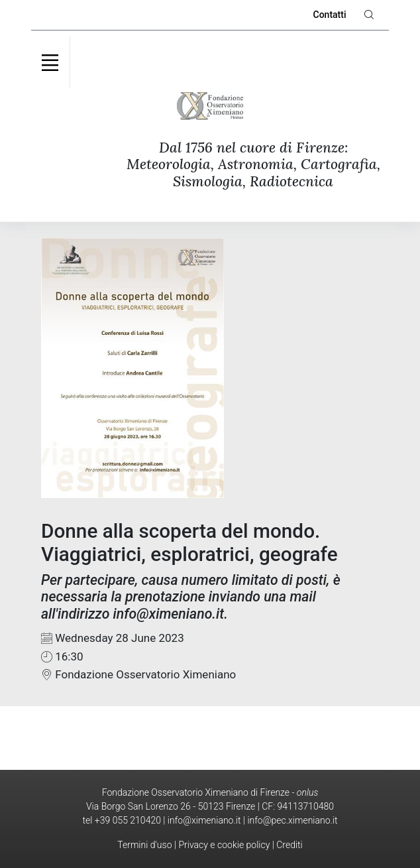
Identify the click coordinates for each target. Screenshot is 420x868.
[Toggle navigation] (50, 62)
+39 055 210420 (128, 820)
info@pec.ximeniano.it (292, 820)
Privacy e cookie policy (224, 845)
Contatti (330, 15)
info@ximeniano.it (204, 820)
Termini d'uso (144, 845)
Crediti (289, 845)
